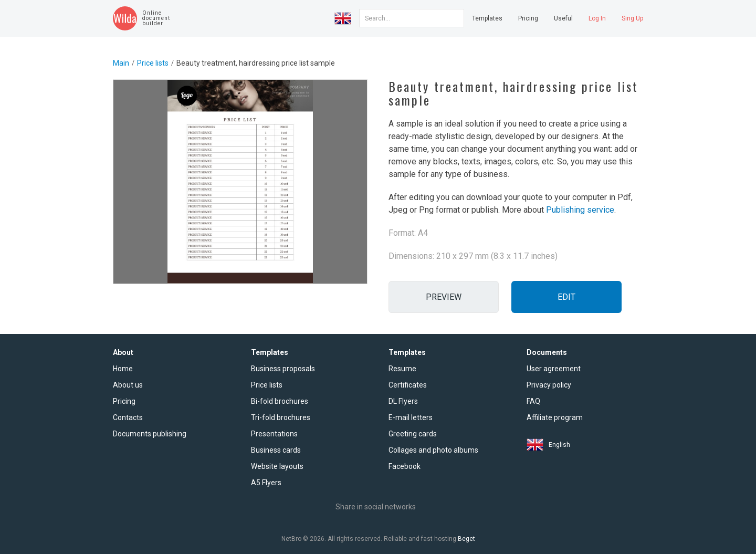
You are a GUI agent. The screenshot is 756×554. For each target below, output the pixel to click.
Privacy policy (549, 385)
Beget (466, 539)
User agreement (554, 369)
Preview (444, 297)
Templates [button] (487, 18)
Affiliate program (555, 417)
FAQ (533, 401)
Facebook (405, 466)
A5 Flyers (266, 483)
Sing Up (632, 18)
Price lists (153, 63)
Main (121, 63)
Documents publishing (150, 434)
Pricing (528, 18)
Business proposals (283, 369)
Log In (597, 18)
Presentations (274, 434)
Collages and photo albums (433, 450)
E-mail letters (411, 417)
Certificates (408, 385)
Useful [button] (563, 18)
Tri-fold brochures (281, 417)
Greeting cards (413, 434)
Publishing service (580, 210)
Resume (402, 369)
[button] (343, 18)
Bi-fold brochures (280, 401)
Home (123, 369)
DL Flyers (403, 401)
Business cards (276, 450)
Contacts (128, 417)
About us (128, 385)
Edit (566, 297)
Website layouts (277, 466)
